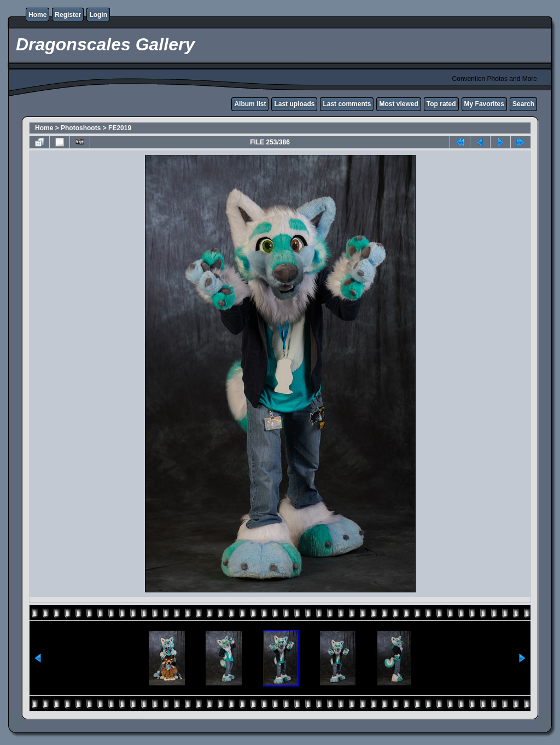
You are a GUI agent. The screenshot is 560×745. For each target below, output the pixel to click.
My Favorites (484, 104)
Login (98, 15)
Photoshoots (81, 128)
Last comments (347, 104)
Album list (250, 104)
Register (68, 15)
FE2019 (120, 128)
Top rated (441, 104)
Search (523, 104)
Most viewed (398, 104)
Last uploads (294, 104)
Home (37, 15)
